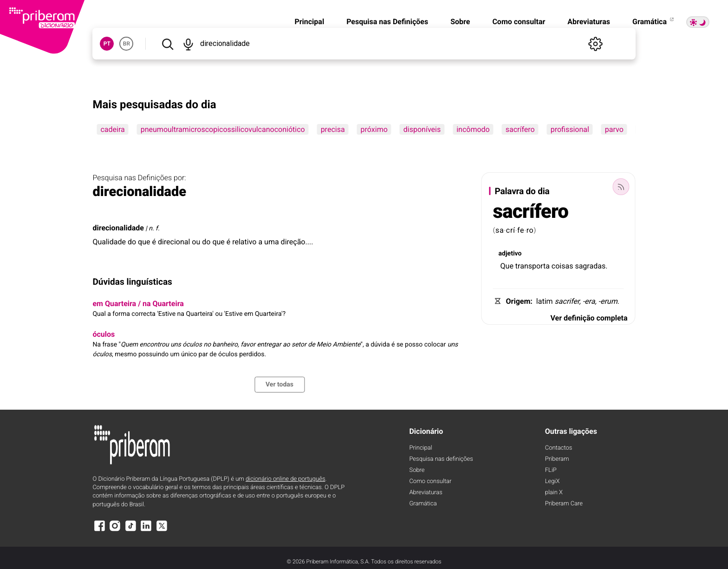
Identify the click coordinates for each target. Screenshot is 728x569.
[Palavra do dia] (621, 187)
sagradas (590, 266)
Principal (309, 22)
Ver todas (279, 385)
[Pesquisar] (167, 44)
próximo (374, 129)
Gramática (654, 22)
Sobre (460, 22)
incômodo (473, 129)
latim (545, 301)
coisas (562, 266)
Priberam (557, 459)
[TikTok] (130, 530)
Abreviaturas (589, 22)
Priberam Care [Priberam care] (564, 504)
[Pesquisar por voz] (188, 44)
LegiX (552, 481)
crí (511, 230)
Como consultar (519, 22)
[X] (162, 530)
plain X (554, 493)
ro (530, 230)
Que (507, 266)
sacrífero (520, 129)
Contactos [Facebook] (559, 448)
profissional (570, 129)
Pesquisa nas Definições (387, 22)
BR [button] (127, 44)
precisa (333, 129)
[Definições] (596, 44)
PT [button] (107, 44)
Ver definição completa (589, 318)
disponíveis (422, 129)
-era (589, 301)
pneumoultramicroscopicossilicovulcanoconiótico (223, 129)
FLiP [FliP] (551, 470)
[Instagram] (115, 530)
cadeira (112, 129)
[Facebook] (99, 530)
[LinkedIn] (146, 530)
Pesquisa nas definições (441, 459)
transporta (533, 266)
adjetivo (510, 254)
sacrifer (567, 301)
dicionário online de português (285, 479)
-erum (608, 301)
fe (521, 230)
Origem (518, 301)
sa (500, 230)
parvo (614, 129)
